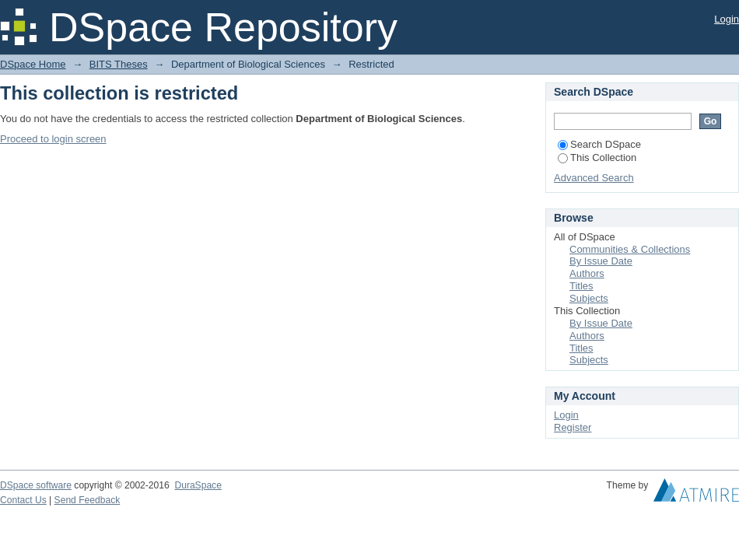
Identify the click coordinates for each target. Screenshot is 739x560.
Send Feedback (88, 500)
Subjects (589, 298)
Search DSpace (599, 144)
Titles (581, 286)
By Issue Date (601, 261)
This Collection (597, 157)
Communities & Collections (630, 249)
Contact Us (23, 500)
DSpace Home (33, 64)
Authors (587, 273)
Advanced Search (594, 178)
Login (727, 19)
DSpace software (36, 485)
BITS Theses (119, 64)
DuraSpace (198, 485)
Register (573, 427)
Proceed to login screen (53, 139)
